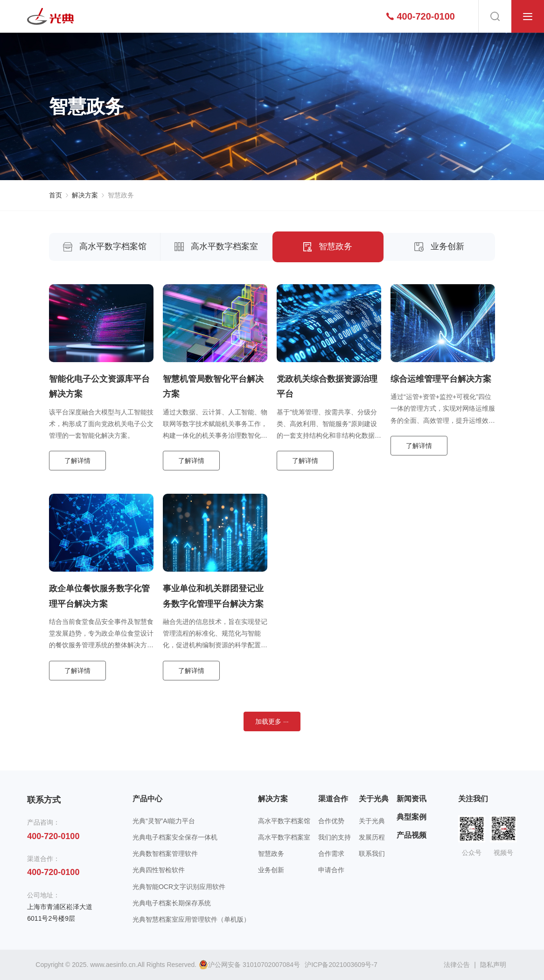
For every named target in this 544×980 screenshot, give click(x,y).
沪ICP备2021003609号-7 (341, 965)
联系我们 (372, 854)
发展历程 (372, 837)
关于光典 (374, 799)
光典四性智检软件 (159, 870)
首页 (56, 195)
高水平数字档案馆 (105, 246)
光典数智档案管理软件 (165, 854)
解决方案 (85, 195)
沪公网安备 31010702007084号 (249, 965)
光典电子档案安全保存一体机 (175, 837)
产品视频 (411, 835)
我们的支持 (335, 837)
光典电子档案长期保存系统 (172, 903)
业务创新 (439, 246)
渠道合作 (333, 799)
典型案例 (411, 817)
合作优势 (331, 821)
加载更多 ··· (272, 721)
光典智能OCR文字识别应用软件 (179, 887)
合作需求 (331, 854)
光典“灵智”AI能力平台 (164, 821)
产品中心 (147, 799)
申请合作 (331, 870)
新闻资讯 (411, 799)
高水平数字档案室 (216, 246)
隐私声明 (493, 965)
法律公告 (457, 965)
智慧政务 (121, 195)
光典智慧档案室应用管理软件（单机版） (191, 919)
